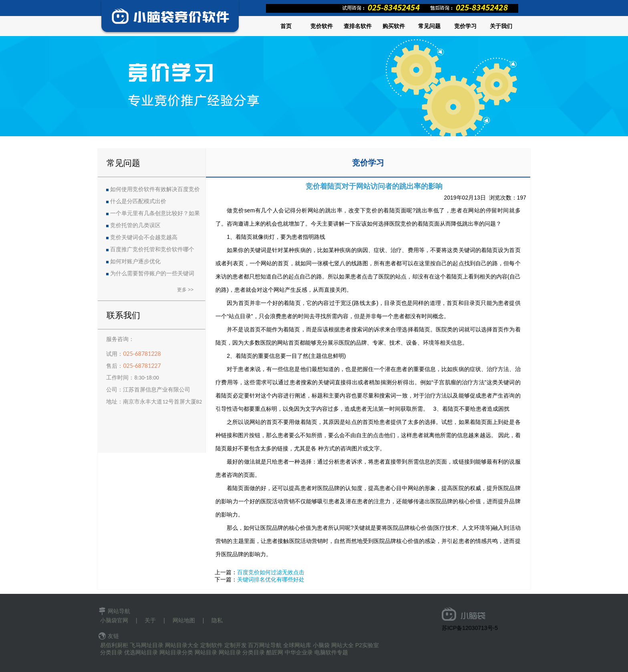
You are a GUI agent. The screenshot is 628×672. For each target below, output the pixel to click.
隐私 (217, 620)
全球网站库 (297, 645)
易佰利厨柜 (114, 645)
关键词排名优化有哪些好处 (271, 579)
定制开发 (235, 645)
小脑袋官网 (114, 620)
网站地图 (184, 620)
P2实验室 (367, 645)
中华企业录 (299, 652)
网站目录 (206, 652)
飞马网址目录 (147, 645)
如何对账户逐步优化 (135, 261)
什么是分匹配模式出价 (138, 201)
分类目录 (111, 652)
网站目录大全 (182, 645)
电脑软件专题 (331, 652)
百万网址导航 (265, 645)
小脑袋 (321, 645)
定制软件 (211, 645)
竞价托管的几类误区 (135, 225)
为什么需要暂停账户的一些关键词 (152, 273)
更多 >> (185, 290)
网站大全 (342, 645)
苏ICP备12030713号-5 (470, 628)
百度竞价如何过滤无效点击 (271, 572)
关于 (150, 620)
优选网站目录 (141, 652)
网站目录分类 (176, 652)
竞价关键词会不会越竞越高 (144, 237)
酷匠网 (275, 652)
